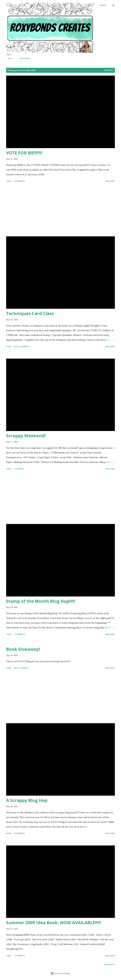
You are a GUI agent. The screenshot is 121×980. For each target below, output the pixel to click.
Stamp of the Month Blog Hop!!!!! (41, 601)
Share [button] (9, 181)
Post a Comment (21, 346)
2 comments (19, 181)
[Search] (103, 5)
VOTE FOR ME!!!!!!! (24, 153)
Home (9, 58)
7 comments (19, 634)
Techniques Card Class (30, 313)
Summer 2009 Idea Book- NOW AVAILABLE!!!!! (54, 923)
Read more (110, 181)
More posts (110, 964)
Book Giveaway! (23, 649)
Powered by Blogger (60, 973)
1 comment (19, 469)
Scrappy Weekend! (26, 436)
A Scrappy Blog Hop (27, 800)
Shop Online (23, 58)
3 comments (19, 833)
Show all (109, 70)
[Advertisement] (60, 210)
